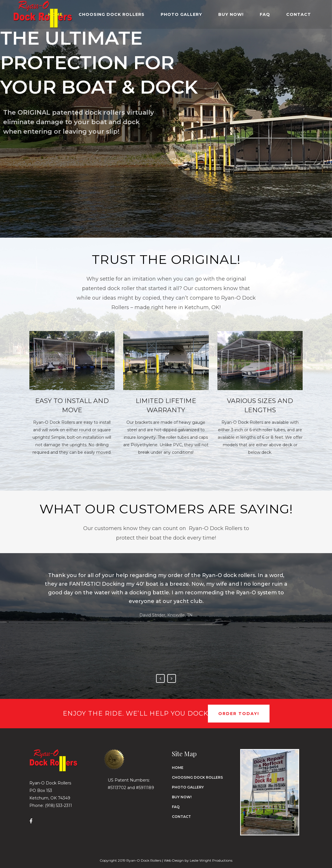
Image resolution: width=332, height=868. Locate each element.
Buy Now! (182, 797)
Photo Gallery (188, 787)
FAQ (176, 807)
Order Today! (239, 714)
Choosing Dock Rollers (197, 777)
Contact (181, 817)
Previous (160, 678)
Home (178, 768)
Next (172, 678)
